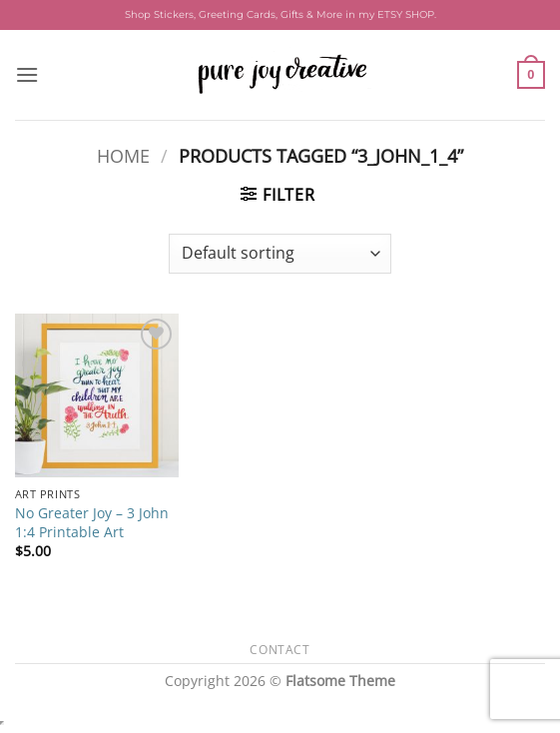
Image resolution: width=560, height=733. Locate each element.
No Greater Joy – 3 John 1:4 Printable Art (92, 523)
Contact (280, 650)
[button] (27, 74)
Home (123, 155)
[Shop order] (280, 254)
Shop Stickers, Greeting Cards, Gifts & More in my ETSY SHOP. (280, 14)
